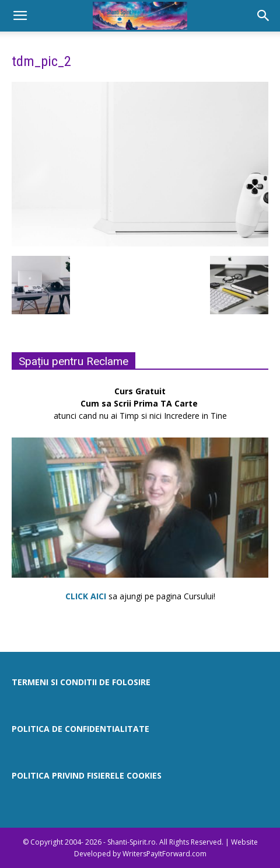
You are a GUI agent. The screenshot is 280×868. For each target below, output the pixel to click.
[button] (20, 16)
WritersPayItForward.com (164, 854)
